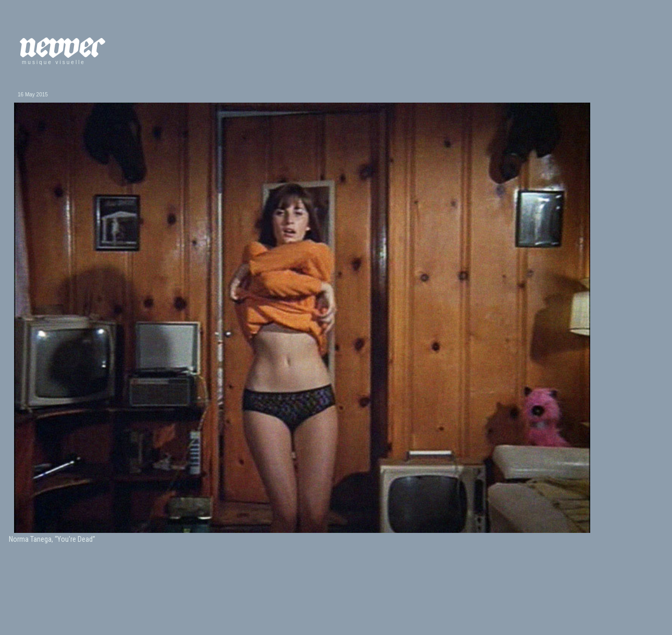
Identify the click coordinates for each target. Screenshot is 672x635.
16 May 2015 (33, 95)
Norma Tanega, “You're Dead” (52, 539)
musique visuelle (54, 62)
